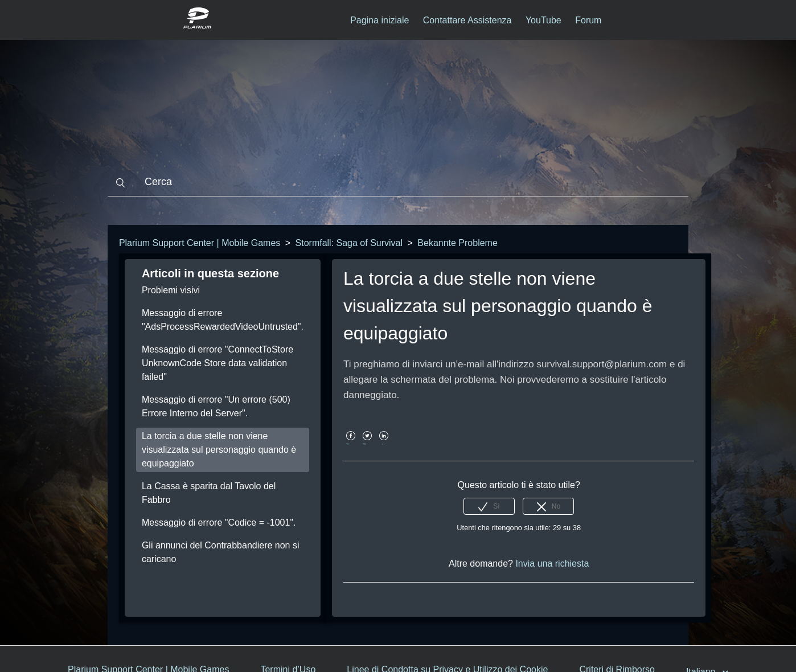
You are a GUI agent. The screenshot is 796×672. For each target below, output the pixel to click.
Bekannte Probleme (458, 243)
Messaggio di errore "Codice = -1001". (219, 523)
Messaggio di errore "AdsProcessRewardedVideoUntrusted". (223, 320)
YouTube (543, 20)
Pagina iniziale (379, 20)
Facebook (350, 444)
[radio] (489, 506)
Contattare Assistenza (467, 20)
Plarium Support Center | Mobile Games (200, 243)
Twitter (367, 444)
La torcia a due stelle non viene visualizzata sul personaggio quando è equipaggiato (219, 450)
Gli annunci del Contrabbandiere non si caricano (221, 552)
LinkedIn (384, 444)
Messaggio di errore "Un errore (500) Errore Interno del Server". (216, 406)
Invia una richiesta (552, 564)
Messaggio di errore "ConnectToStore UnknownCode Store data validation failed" (218, 363)
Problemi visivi (171, 290)
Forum (588, 20)
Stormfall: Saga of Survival (349, 243)
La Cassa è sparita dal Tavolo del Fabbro (209, 493)
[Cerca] (398, 182)
